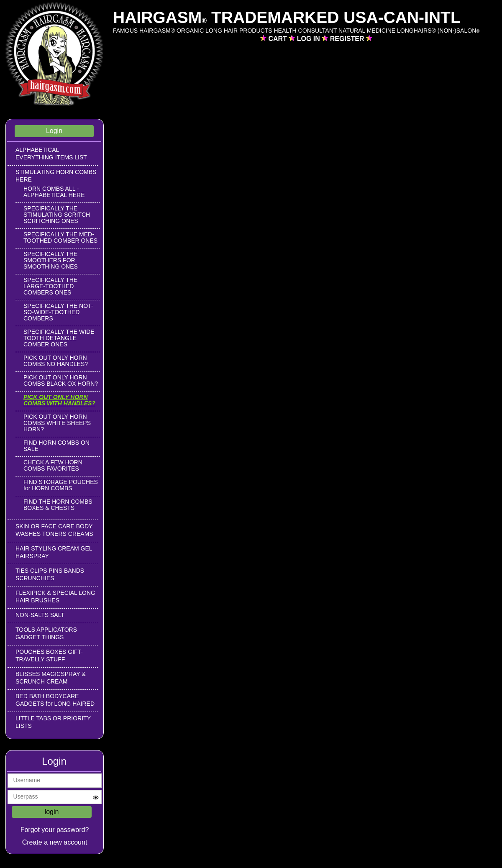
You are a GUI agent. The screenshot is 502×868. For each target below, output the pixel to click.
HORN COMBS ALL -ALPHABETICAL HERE (54, 192)
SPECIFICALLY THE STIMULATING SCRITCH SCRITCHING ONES (57, 215)
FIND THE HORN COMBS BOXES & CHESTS (58, 505)
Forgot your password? (55, 830)
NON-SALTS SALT (40, 615)
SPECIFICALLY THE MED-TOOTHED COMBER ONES (60, 237)
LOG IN (310, 39)
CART (278, 39)
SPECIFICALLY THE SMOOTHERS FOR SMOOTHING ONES (51, 260)
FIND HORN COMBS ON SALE (56, 446)
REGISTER (348, 39)
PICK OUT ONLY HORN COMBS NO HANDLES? (56, 361)
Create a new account (55, 842)
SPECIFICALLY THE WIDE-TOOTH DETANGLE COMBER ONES (60, 338)
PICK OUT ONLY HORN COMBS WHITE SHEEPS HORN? (57, 423)
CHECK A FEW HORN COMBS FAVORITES (53, 465)
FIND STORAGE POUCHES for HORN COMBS (61, 485)
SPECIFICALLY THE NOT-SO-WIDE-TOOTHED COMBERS (58, 312)
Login (54, 131)
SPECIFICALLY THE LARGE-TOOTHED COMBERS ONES (50, 286)
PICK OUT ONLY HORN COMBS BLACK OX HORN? (61, 380)
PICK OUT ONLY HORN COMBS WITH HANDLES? (59, 400)
